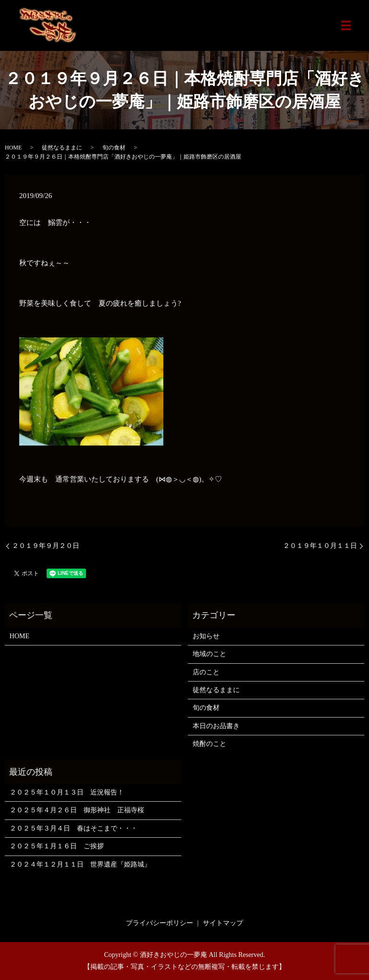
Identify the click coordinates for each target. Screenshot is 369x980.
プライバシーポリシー (160, 923)
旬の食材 (114, 148)
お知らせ (206, 636)
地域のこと (209, 654)
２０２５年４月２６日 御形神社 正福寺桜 (77, 810)
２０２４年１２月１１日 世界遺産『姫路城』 (80, 864)
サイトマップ (223, 923)
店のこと (206, 672)
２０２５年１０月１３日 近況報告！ (67, 792)
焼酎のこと (209, 744)
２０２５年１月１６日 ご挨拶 (57, 846)
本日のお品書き (216, 726)
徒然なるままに (62, 148)
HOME (13, 148)
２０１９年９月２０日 (46, 546)
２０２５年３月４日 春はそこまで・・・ (74, 828)
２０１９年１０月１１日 (320, 546)
